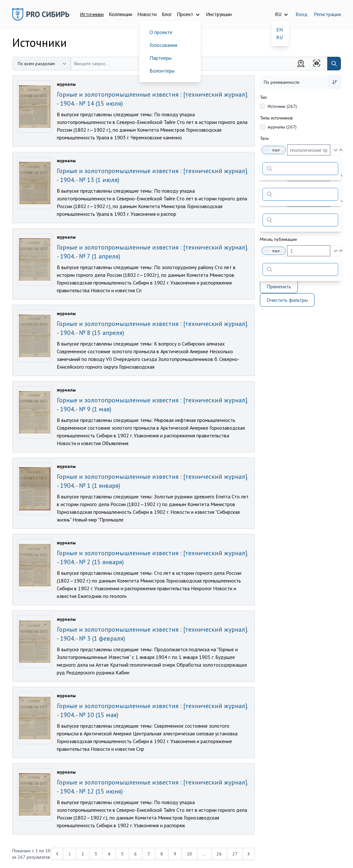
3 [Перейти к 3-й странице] (96, 854)
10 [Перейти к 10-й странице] (189, 854)
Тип (263, 97)
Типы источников (276, 118)
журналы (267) (282, 127)
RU (280, 37)
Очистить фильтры (287, 300)
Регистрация (327, 14)
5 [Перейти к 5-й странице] (122, 854)
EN (280, 30)
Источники (92, 14)
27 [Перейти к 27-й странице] (235, 854)
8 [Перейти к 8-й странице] (162, 854)
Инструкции (219, 14)
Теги (264, 138)
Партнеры (161, 58)
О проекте (161, 32)
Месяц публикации (278, 239)
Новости (147, 14)
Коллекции (121, 14)
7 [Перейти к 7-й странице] (149, 854)
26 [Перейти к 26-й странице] (219, 854)
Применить (279, 286)
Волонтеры (162, 71)
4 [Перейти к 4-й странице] (109, 854)
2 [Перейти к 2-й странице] (83, 854)
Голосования (163, 45)
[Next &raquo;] (249, 854)
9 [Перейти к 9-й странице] (175, 854)
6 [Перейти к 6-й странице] (135, 854)
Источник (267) (282, 106)
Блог (167, 14)
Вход (301, 14)
